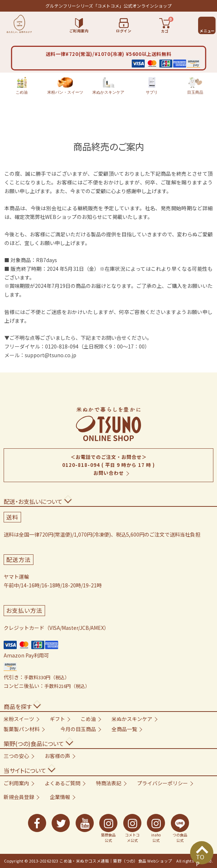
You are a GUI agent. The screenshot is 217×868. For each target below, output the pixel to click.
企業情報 (60, 797)
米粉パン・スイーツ (65, 86)
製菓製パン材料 (22, 729)
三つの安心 (16, 756)
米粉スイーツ (19, 719)
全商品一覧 (124, 729)
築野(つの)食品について (34, 743)
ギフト (57, 719)
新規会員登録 (19, 797)
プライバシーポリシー (162, 783)
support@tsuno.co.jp (51, 355)
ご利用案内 (16, 783)
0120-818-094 (81, 465)
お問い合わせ (109, 473)
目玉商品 (195, 86)
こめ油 (22, 86)
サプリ (152, 86)
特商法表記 (109, 783)
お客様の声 (57, 756)
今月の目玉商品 (78, 729)
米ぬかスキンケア (108, 86)
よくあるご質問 (63, 783)
